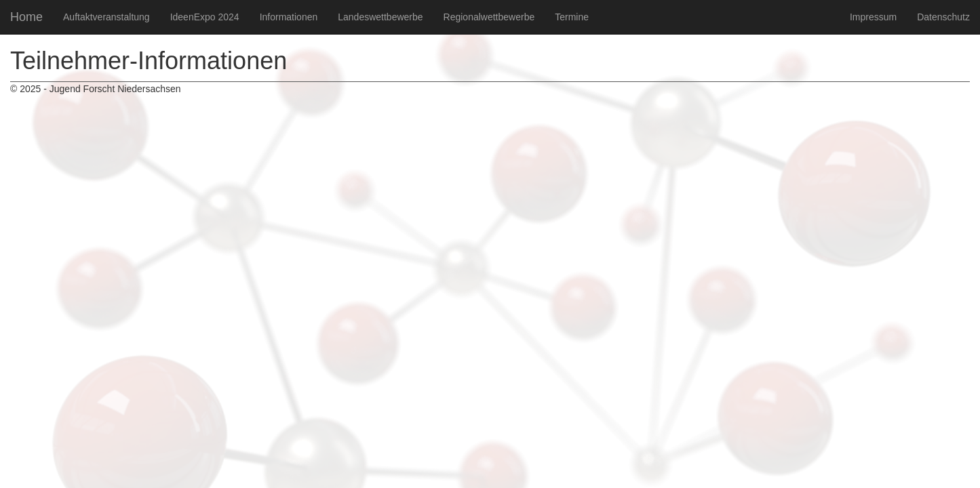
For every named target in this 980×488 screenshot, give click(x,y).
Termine (572, 17)
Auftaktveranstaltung (106, 17)
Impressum (873, 17)
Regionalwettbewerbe (489, 17)
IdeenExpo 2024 (205, 17)
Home (26, 17)
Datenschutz (943, 17)
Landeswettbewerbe (380, 17)
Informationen (289, 17)
